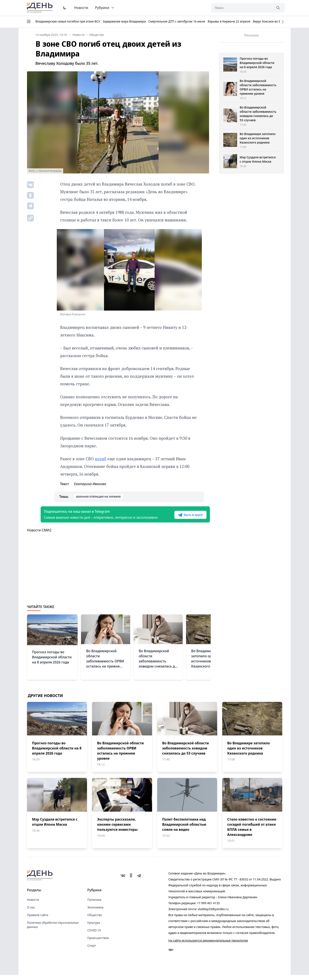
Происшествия (98, 943)
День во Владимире (40, 8)
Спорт (92, 951)
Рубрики (105, 8)
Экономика (95, 912)
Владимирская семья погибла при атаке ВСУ (68, 21)
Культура (94, 928)
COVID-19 (94, 935)
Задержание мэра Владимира (124, 21)
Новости (81, 8)
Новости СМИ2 (39, 535)
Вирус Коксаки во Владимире (274, 21)
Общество (95, 920)
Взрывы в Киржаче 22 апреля (229, 21)
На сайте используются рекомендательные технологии (208, 946)
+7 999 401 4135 (208, 908)
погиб (101, 459)
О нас (31, 912)
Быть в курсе (184, 517)
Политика (94, 905)
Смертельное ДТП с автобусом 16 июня (177, 21)
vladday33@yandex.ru (213, 914)
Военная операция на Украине (98, 497)
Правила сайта (38, 920)
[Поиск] (242, 8)
